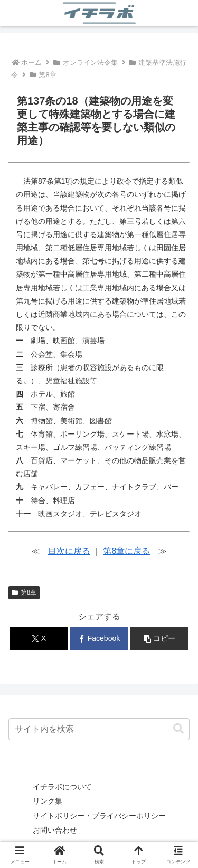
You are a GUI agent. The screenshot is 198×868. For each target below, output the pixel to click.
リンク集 (48, 801)
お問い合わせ (55, 830)
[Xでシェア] (39, 639)
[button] (159, 639)
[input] (99, 729)
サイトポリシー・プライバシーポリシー (99, 816)
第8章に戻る (126, 551)
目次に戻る (69, 551)
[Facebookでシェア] (99, 639)
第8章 (24, 592)
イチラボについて (62, 787)
